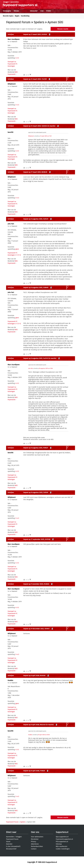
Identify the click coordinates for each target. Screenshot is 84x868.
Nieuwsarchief (11, 849)
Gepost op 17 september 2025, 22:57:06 (37, 539)
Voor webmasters (37, 837)
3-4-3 (17, 105)
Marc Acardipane (14, 39)
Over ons (35, 832)
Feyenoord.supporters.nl (64, 839)
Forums (24, 11)
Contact (34, 849)
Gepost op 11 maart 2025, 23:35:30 (35, 34)
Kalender (9, 844)
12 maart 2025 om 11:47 (46, 136)
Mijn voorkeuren (62, 846)
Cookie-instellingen (63, 849)
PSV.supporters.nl (62, 842)
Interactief (34, 11)
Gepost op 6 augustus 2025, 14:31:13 (36, 358)
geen (17, 249)
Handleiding (25, 16)
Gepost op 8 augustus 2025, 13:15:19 (36, 493)
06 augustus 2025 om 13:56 (46, 368)
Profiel (49, 11)
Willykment (12, 84)
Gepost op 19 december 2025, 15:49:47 (36, 629)
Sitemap (59, 844)
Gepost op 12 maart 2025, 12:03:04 (35, 126)
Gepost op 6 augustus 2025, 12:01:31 (36, 219)
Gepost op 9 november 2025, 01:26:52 (36, 584)
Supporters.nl (62, 832)
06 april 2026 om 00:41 (44, 735)
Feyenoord (14, 42)
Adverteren (35, 844)
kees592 (10, 132)
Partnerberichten (37, 846)
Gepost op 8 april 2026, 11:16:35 (34, 771)
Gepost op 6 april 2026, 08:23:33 (34, 725)
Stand (8, 842)
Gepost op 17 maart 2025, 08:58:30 (35, 172)
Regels (17, 16)
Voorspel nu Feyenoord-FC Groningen (13, 64)
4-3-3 (17, 58)
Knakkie (10, 680)
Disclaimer (35, 839)
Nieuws (16, 11)
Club (42, 11)
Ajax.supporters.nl (62, 837)
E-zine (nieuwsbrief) (13, 846)
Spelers (39, 22)
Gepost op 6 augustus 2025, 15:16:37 (36, 448)
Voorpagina (7, 11)
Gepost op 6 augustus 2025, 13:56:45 (36, 288)
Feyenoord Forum (18, 22)
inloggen (6, 2)
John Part (11, 224)
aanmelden (15, 2)
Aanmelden (10, 837)
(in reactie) (51, 126)
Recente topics (8, 16)
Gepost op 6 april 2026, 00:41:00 (34, 676)
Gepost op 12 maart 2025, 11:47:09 (35, 79)
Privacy (34, 842)
